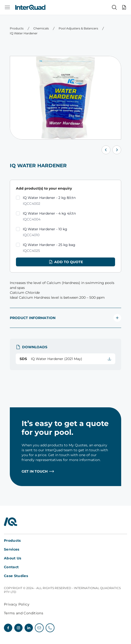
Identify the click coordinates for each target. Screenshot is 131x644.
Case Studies (16, 576)
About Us (13, 558)
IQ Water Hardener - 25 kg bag (49, 248)
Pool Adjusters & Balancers (78, 28)
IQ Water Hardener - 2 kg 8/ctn (49, 201)
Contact (11, 567)
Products (17, 28)
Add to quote (66, 262)
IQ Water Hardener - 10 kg (45, 232)
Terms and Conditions (24, 613)
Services (12, 549)
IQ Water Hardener (24, 33)
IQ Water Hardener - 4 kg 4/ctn (49, 217)
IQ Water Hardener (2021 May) (65, 359)
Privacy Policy (17, 604)
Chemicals (41, 28)
